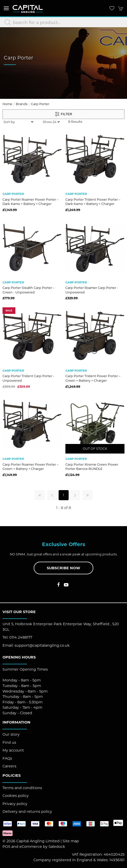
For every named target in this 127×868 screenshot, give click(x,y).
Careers (9, 766)
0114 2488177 (21, 637)
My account (13, 750)
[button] (6, 8)
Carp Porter (40, 104)
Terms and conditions (22, 788)
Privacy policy (15, 804)
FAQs (7, 758)
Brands (22, 104)
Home (7, 104)
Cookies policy (16, 796)
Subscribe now (63, 568)
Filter (63, 114)
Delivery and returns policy (27, 812)
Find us (9, 742)
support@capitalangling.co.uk (42, 645)
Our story (11, 734)
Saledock (57, 847)
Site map (71, 841)
